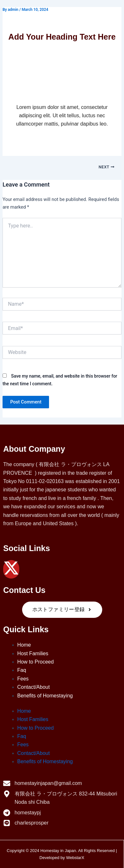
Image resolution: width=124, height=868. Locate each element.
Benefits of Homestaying (45, 696)
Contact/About (33, 687)
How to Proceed (36, 662)
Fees (23, 679)
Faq (22, 670)
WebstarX (75, 858)
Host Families (33, 653)
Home (24, 645)
